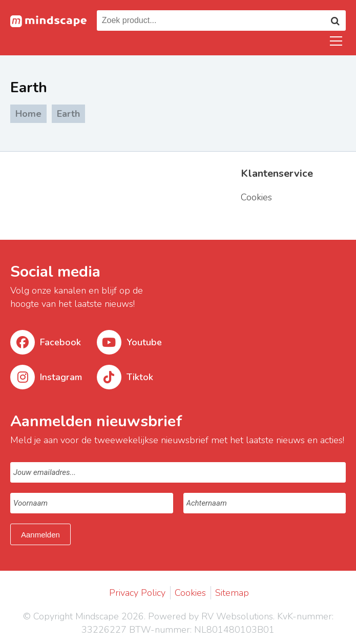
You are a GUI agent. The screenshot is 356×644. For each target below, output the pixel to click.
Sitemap (232, 593)
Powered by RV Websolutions (211, 616)
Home (28, 114)
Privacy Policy (137, 593)
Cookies (190, 593)
